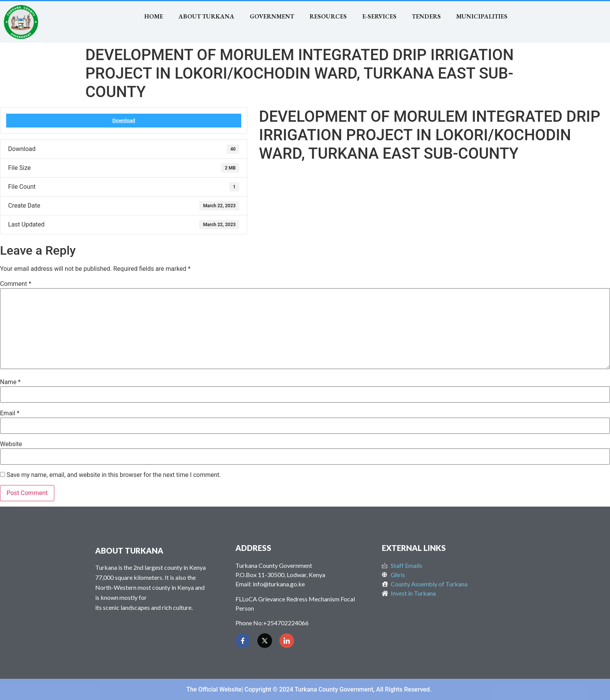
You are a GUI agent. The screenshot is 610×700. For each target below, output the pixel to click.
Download (124, 120)
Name (10, 382)
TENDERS (426, 16)
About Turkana (206, 16)
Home (154, 16)
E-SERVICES (379, 16)
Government (272, 16)
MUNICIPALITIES (482, 16)
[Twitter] (265, 641)
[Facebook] (243, 641)
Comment (16, 284)
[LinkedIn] (287, 641)
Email (10, 413)
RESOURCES (328, 16)
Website (11, 444)
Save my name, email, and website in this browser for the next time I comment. (114, 475)
